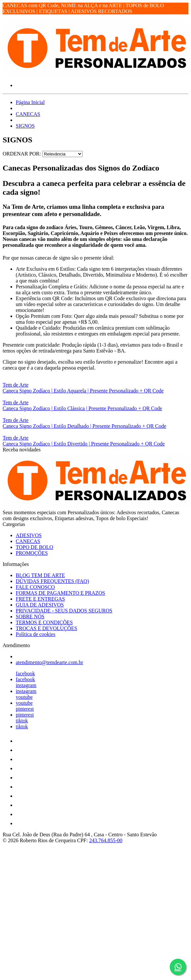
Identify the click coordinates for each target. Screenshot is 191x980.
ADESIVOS (29, 535)
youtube (24, 697)
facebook (25, 673)
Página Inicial (30, 102)
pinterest (25, 709)
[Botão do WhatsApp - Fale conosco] (178, 967)
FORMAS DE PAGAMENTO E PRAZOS (60, 593)
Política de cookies (36, 634)
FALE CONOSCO (35, 587)
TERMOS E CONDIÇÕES (44, 622)
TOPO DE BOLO (34, 547)
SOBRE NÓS (30, 617)
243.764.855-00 (106, 840)
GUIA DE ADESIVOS (40, 605)
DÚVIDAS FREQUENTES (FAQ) (52, 581)
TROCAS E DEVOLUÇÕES (47, 628)
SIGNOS (25, 126)
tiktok (22, 721)
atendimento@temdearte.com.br (49, 662)
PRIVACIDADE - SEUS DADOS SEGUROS (64, 611)
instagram (26, 685)
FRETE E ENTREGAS (40, 599)
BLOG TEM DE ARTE (40, 575)
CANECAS (28, 114)
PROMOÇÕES (32, 553)
